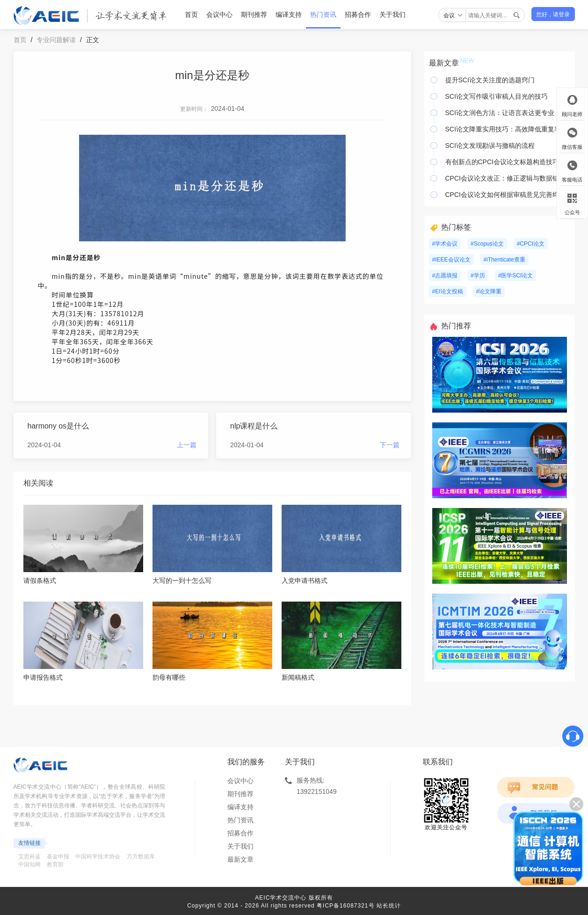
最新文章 (240, 859)
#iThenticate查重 (504, 260)
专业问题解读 (56, 40)
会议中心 (219, 15)
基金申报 (58, 857)
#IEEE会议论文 (451, 260)
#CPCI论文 (531, 244)
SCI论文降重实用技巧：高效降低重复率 (503, 129)
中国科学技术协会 (98, 857)
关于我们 (392, 15)
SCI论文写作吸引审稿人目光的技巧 (497, 96)
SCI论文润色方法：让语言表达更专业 (500, 113)
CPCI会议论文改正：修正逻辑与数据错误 (505, 178)
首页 (191, 15)
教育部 (55, 864)
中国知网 (29, 864)
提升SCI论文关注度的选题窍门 (490, 80)
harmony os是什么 (58, 426)
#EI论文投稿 (448, 291)
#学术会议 (445, 244)
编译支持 (289, 15)
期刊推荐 (254, 15)
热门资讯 (323, 15)
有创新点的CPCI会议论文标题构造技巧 (502, 162)
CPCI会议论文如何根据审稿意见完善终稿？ (508, 195)
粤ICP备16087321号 (345, 906)
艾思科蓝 (29, 857)
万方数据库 (141, 857)
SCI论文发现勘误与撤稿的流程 (490, 145)
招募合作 (358, 15)
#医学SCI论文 (516, 276)
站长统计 (389, 906)
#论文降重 (489, 291)
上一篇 (187, 445)
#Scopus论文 (487, 244)
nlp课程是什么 (254, 426)
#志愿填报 (445, 276)
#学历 (478, 276)
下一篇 (390, 445)
